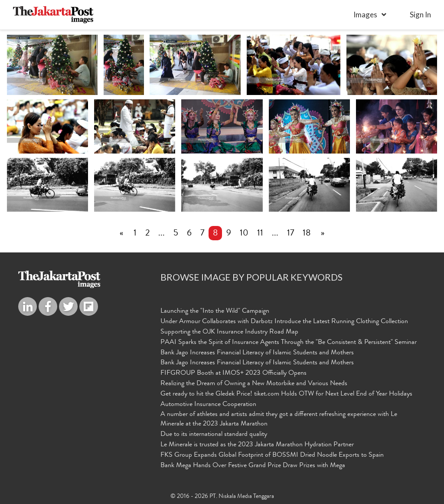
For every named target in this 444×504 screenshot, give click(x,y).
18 (307, 234)
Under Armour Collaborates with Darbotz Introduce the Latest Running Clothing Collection (284, 322)
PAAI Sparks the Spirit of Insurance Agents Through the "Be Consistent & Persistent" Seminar (289, 343)
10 (244, 234)
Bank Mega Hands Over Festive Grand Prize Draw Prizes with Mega (253, 466)
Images (365, 15)
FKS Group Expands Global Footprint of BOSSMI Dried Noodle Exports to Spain (272, 455)
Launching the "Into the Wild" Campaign (215, 312)
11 (260, 234)
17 (291, 234)
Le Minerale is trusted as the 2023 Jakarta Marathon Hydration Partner (257, 445)
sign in (420, 15)
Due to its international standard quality (214, 435)
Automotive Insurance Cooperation (208, 405)
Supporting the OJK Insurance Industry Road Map (229, 332)
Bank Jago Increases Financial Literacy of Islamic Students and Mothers (257, 353)
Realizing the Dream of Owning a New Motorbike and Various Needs (254, 384)
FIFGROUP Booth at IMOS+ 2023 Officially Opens (233, 374)
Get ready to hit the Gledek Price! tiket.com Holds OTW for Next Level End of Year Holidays (286, 394)
